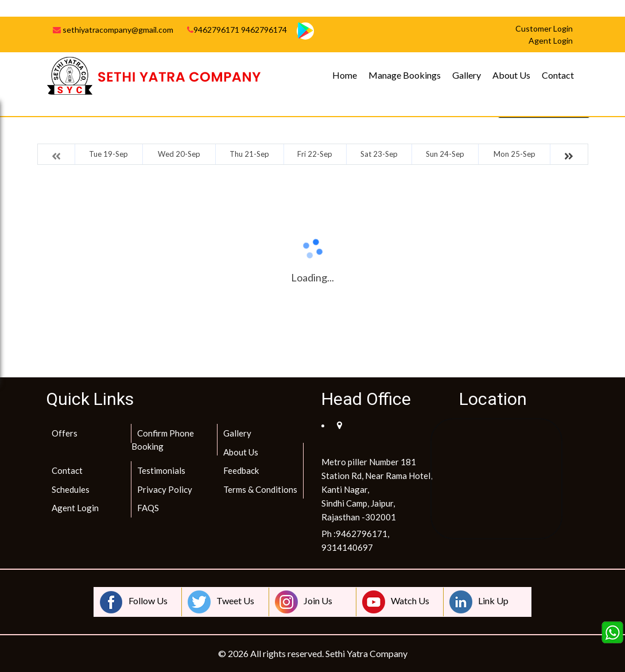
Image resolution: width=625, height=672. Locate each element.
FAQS (148, 508)
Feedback (241, 470)
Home (345, 75)
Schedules (71, 489)
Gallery (467, 75)
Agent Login (75, 508)
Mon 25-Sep (515, 154)
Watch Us (396, 602)
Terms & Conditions (260, 489)
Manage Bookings (405, 75)
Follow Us (134, 602)
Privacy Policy (165, 489)
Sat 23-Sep (379, 154)
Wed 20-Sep (179, 154)
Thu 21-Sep (249, 154)
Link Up (479, 602)
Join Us (304, 602)
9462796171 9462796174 (237, 30)
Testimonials (161, 470)
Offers (65, 433)
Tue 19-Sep (108, 154)
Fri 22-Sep (315, 154)
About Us (511, 75)
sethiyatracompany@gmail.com (113, 30)
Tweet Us (221, 602)
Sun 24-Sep (445, 154)
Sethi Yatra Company (366, 653)
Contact (558, 75)
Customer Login (544, 28)
